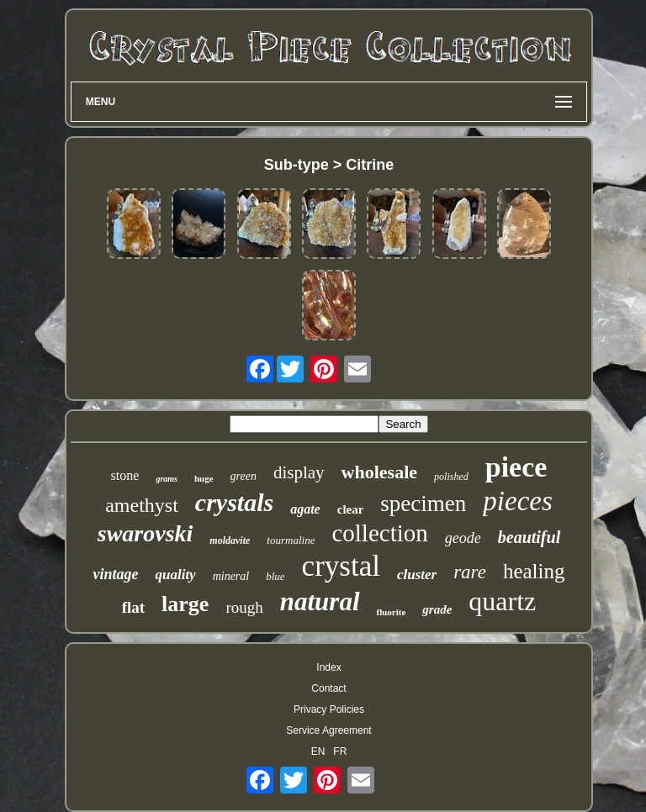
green (244, 476)
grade (437, 609)
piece (516, 467)
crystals (234, 502)
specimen (423, 504)
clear (351, 509)
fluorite (392, 612)
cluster (417, 575)
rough (244, 607)
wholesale (379, 472)
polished (451, 477)
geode (463, 538)
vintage (115, 574)
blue (275, 576)
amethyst (142, 505)
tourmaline (291, 540)
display (299, 472)
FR (340, 751)
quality (175, 575)
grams (167, 479)
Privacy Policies (329, 709)
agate (305, 509)
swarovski (146, 533)
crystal (341, 566)
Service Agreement (328, 730)
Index (328, 667)
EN (318, 751)
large (185, 604)
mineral (231, 576)
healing (534, 571)
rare (470, 572)
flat (133, 607)
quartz (502, 601)
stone (125, 475)
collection (379, 533)
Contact (328, 688)
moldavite (230, 540)
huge (204, 478)
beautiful (529, 537)
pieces (517, 501)
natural (320, 601)
